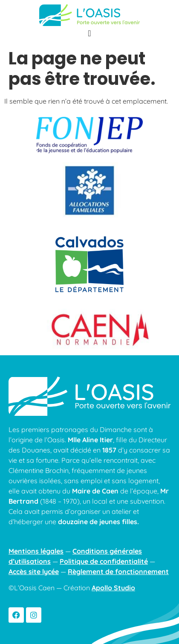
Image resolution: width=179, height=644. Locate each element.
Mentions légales (36, 551)
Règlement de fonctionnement (118, 571)
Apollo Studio (113, 588)
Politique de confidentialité (104, 561)
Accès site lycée (34, 571)
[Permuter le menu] (89, 33)
